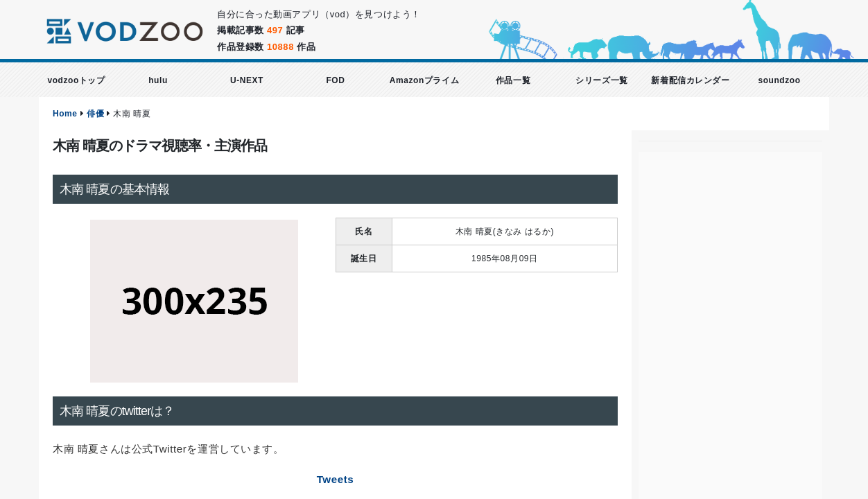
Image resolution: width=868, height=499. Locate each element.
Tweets (336, 479)
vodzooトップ (76, 80)
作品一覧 (513, 80)
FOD (335, 80)
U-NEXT (247, 80)
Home (65, 114)
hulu (158, 80)
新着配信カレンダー (690, 80)
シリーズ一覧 (601, 80)
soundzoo (779, 80)
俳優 (95, 114)
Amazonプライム (424, 80)
